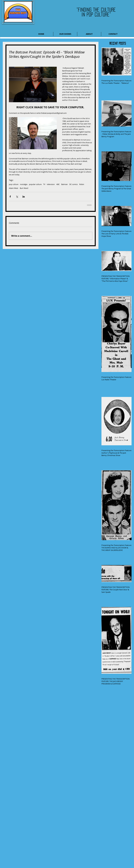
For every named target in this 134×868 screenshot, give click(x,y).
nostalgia (24, 184)
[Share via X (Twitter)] (17, 197)
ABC (58, 184)
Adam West (14, 188)
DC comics (73, 184)
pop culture (14, 184)
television (51, 184)
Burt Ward (24, 188)
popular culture (35, 184)
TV (44, 184)
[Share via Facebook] (10, 197)
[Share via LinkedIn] (24, 197)
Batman (64, 184)
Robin (82, 184)
